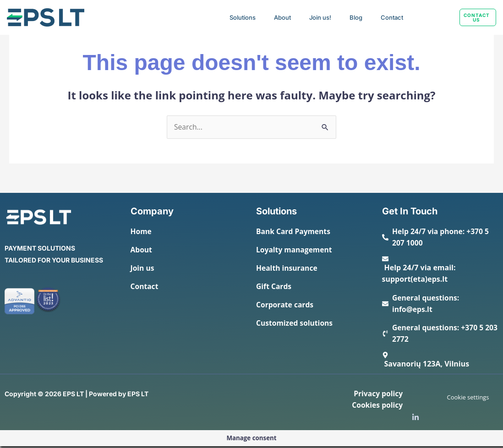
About (282, 17)
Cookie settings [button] (468, 399)
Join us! (320, 17)
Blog (356, 17)
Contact (392, 17)
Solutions (243, 17)
